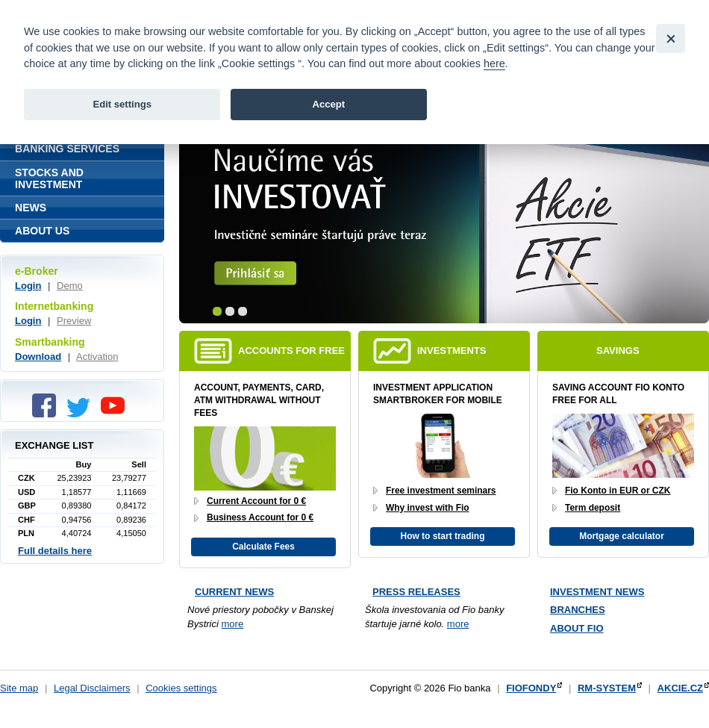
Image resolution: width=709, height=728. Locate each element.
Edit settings (122, 104)
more (233, 624)
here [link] (494, 63)
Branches (578, 610)
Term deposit (593, 508)
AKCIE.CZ (680, 688)
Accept (328, 104)
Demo (70, 286)
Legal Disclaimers (92, 688)
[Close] (671, 38)
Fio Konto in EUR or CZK (618, 491)
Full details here (55, 551)
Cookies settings (181, 688)
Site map (19, 688)
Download (38, 357)
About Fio (577, 628)
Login (28, 286)
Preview (74, 321)
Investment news (597, 592)
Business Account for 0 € (260, 517)
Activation (97, 357)
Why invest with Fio (428, 508)
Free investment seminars (441, 491)
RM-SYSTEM (607, 688)
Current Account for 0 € (256, 501)
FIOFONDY (531, 688)
